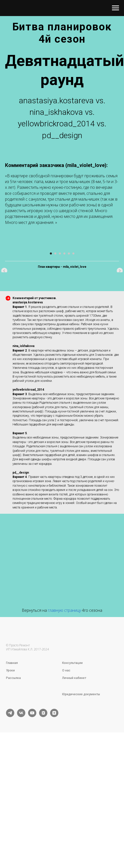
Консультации (72, 787)
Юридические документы (81, 818)
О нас (66, 794)
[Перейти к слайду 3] (60, 377)
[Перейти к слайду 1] (51, 377)
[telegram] (10, 840)
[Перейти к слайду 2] (55, 377)
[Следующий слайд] (120, 308)
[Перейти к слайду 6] (73, 377)
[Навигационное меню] (115, 8)
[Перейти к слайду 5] (69, 377)
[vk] (21, 840)
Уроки (10, 794)
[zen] (54, 840)
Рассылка (13, 802)
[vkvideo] (43, 840)
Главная (12, 787)
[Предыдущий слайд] (4, 308)
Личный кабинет (74, 802)
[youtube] (32, 840)
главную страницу (64, 734)
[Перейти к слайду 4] (64, 377)
